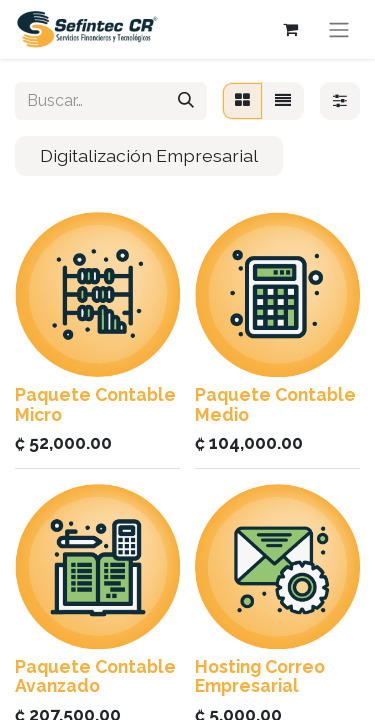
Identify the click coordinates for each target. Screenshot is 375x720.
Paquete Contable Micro (95, 404)
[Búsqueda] (186, 101)
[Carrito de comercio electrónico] (290, 29)
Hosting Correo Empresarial (260, 676)
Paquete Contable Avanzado (95, 676)
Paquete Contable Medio (275, 404)
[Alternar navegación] (339, 29)
